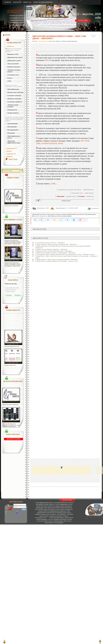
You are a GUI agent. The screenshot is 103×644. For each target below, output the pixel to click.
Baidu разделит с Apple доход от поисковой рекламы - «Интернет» (57, 259)
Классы (10, 78)
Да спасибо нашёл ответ (13, 288)
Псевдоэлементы (13, 113)
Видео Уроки (13, 159)
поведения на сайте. (71, 196)
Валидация (11, 133)
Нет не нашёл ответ (12, 290)
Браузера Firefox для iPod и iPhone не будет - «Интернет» (55, 251)
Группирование (13, 124)
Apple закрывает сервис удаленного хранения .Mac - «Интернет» (57, 244)
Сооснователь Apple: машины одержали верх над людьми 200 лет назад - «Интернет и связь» (66, 254)
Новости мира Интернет (70, 41)
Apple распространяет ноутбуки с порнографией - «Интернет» (56, 253)
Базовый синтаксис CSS (10, 365)
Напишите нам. (90, 196)
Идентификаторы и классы (14, 137)
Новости (58, 41)
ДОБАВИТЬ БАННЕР (83, 21)
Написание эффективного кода (14, 142)
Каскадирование (13, 130)
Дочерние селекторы (14, 99)
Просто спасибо (11, 292)
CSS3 (9, 81)
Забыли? (21, 513)
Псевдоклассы (12, 110)
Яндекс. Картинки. (89, 193)
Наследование (12, 127)
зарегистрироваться (41, 216)
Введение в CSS (13, 54)
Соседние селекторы (14, 95)
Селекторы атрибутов (15, 102)
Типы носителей (13, 64)
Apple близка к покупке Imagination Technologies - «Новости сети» (57, 261)
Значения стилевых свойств (14, 71)
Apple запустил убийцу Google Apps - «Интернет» (52, 249)
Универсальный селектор (13, 106)
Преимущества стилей (15, 57)
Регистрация (12, 513)
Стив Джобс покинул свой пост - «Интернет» (51, 243)
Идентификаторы (13, 89)
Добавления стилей (14, 61)
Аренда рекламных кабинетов (11, 206)
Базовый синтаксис (14, 67)
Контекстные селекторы (15, 92)
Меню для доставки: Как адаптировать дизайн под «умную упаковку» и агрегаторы (11, 425)
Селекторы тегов (13, 75)
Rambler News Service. (89, 190)
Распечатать (95, 208)
